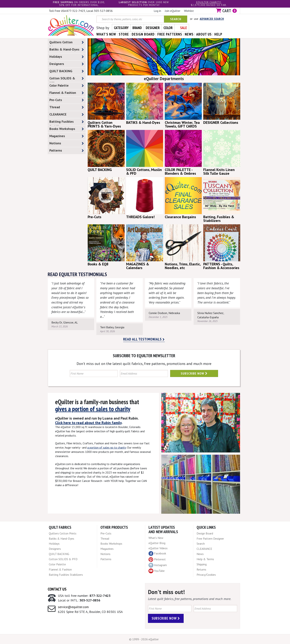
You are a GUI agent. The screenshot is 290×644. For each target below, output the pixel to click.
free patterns (170, 34)
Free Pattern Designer (210, 539)
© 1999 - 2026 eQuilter (144, 639)
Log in (157, 11)
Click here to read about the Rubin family (88, 423)
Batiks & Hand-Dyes (67, 50)
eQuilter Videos (158, 548)
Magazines (67, 136)
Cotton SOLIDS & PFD (67, 79)
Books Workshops (67, 129)
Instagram (158, 565)
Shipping (202, 564)
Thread (67, 107)
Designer (153, 28)
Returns (201, 569)
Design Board (205, 533)
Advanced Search (212, 19)
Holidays (67, 57)
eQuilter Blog (157, 543)
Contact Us (57, 589)
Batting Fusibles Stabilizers (67, 122)
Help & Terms (205, 559)
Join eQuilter (173, 11)
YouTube (157, 571)
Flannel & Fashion (67, 93)
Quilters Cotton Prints (67, 43)
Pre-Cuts (67, 100)
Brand (137, 28)
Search (176, 19)
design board (143, 34)
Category (121, 28)
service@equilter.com (73, 607)
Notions (67, 143)
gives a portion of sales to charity (93, 409)
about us (204, 34)
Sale (184, 28)
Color (168, 28)
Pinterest (157, 559)
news (189, 34)
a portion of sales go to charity (107, 447)
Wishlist (189, 11)
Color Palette (67, 86)
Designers (67, 64)
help (218, 34)
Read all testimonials (144, 339)
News (200, 554)
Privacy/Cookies (206, 575)
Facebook (157, 554)
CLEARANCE (67, 114)
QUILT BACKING (67, 71)
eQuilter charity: (209, 2)
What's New (156, 538)
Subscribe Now (194, 373)
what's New (106, 34)
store (124, 34)
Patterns (67, 151)
